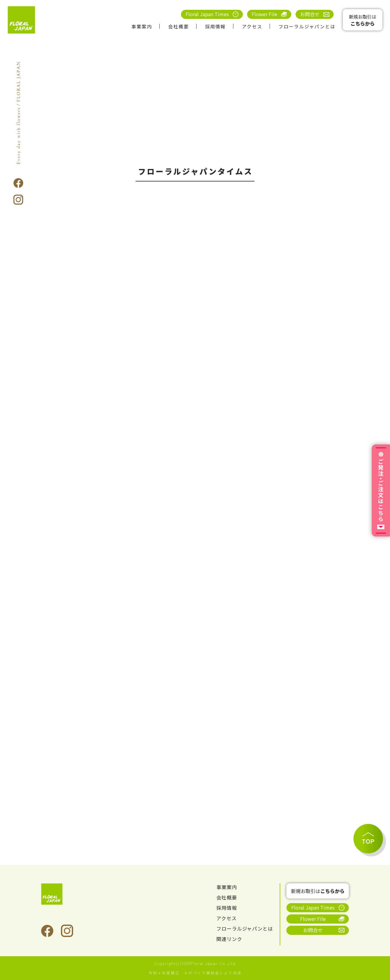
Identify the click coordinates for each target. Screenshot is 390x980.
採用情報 (215, 26)
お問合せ (310, 14)
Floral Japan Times (207, 14)
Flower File (264, 14)
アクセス (252, 26)
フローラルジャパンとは (307, 26)
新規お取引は (363, 20)
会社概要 (179, 26)
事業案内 (142, 26)
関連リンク (229, 939)
